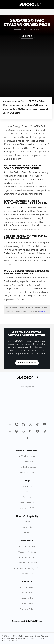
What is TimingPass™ (27, 467)
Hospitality (27, 527)
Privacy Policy (27, 604)
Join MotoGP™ (27, 508)
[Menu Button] (4, 4)
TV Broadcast (27, 462)
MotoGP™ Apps (27, 473)
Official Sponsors (27, 456)
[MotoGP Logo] (30, 4)
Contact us (27, 486)
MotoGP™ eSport (27, 557)
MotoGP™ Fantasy (27, 546)
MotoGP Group (27, 587)
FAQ (27, 492)
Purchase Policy (27, 609)
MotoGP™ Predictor (27, 552)
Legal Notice (27, 598)
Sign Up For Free (27, 363)
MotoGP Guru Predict (27, 563)
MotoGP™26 (27, 574)
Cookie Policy (27, 593)
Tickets (27, 522)
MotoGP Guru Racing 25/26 (27, 568)
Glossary (27, 497)
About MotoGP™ (27, 503)
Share (27, 36)
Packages (27, 533)
